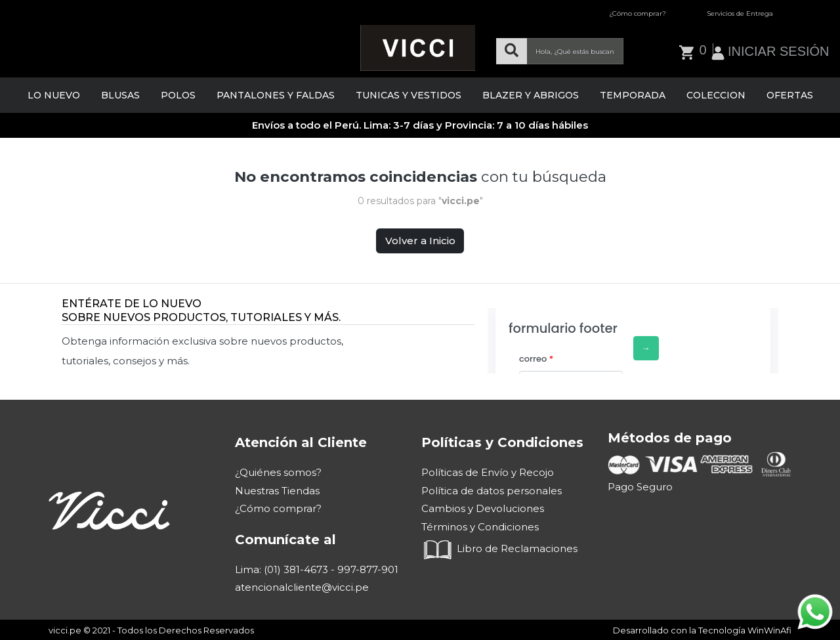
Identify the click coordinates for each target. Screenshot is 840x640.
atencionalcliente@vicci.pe (302, 587)
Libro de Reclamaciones (499, 548)
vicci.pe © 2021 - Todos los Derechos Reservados (151, 630)
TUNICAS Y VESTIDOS (409, 95)
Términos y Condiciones (480, 527)
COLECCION (716, 95)
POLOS (178, 95)
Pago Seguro (640, 487)
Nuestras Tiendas (277, 491)
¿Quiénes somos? (278, 472)
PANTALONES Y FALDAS (276, 95)
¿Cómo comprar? (638, 13)
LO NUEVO (54, 95)
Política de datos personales (492, 491)
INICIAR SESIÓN (778, 51)
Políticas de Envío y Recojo (488, 472)
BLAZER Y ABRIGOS (531, 95)
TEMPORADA (633, 95)
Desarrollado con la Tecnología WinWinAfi (702, 630)
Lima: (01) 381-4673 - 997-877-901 (317, 569)
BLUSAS (120, 95)
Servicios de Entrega (740, 13)
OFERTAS (790, 95)
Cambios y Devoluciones (483, 508)
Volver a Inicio (420, 241)
